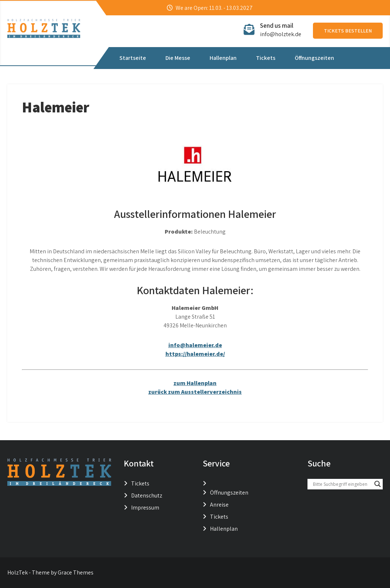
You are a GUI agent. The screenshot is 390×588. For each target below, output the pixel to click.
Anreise (219, 505)
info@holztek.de (281, 34)
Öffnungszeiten (314, 58)
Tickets (266, 58)
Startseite (133, 58)
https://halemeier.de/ (195, 354)
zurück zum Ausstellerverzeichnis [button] (195, 392)
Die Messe (178, 58)
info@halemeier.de (195, 345)
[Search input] (342, 484)
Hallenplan (223, 58)
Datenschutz (147, 495)
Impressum (145, 508)
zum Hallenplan (195, 383)
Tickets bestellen (348, 31)
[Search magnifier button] (378, 484)
